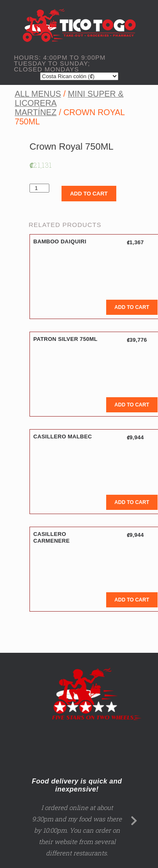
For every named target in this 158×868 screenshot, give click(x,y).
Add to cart (89, 194)
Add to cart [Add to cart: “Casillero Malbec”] (132, 502)
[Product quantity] (39, 188)
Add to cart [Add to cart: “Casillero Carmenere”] (132, 600)
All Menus (38, 94)
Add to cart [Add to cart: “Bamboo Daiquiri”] (132, 307)
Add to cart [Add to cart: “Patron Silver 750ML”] (132, 405)
